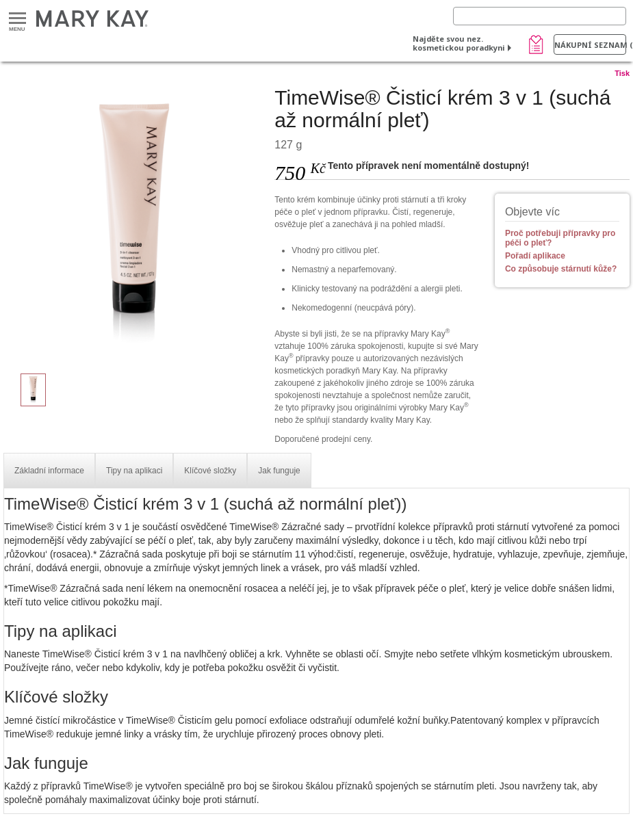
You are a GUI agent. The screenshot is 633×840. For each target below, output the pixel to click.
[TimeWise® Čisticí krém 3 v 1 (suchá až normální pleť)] (134, 223)
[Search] (540, 16)
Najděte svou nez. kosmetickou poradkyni (459, 43)
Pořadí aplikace (535, 256)
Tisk (622, 73)
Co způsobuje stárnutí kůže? (561, 269)
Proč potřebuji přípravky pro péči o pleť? (560, 238)
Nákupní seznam (590, 45)
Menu (17, 19)
